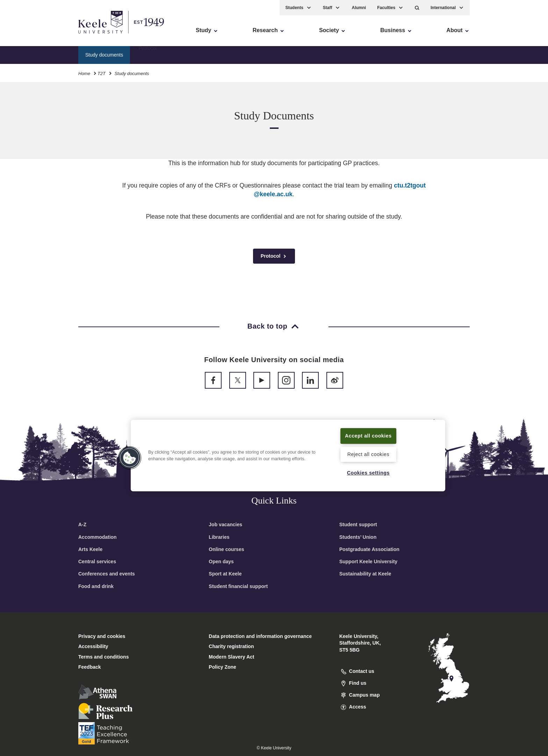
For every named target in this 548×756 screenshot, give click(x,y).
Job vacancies (225, 524)
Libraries (219, 537)
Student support (358, 524)
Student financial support (238, 586)
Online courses (226, 549)
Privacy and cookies (102, 636)
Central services (97, 562)
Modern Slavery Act (231, 657)
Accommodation (98, 537)
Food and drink (96, 586)
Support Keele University (369, 562)
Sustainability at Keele (365, 574)
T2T (102, 73)
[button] (417, 7)
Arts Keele (90, 549)
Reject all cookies (368, 454)
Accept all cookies (369, 435)
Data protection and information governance (260, 636)
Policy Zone (222, 667)
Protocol (148, 54)
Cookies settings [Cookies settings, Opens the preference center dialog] (368, 472)
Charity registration (231, 646)
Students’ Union (358, 537)
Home (84, 73)
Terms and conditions (103, 657)
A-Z (82, 524)
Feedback (90, 667)
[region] (288, 455)
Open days (221, 562)
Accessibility (26, 35)
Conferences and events (107, 574)
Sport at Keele (225, 574)
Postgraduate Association (369, 549)
